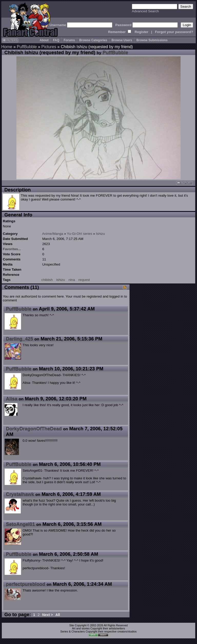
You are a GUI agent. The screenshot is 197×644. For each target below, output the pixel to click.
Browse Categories (93, 40)
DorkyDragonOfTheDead (34, 429)
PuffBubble (27, 47)
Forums (69, 40)
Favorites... (12, 249)
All (58, 615)
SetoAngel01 (20, 524)
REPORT (184, 183)
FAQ (56, 40)
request (84, 280)
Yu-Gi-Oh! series (80, 234)
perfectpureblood (26, 584)
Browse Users (122, 40)
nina (72, 280)
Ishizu (100, 234)
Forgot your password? (174, 32)
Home (7, 47)
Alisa (12, 399)
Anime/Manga (53, 234)
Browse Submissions (152, 40)
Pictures (49, 47)
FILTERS (10, 40)
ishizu (61, 280)
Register (141, 32)
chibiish (47, 280)
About (44, 40)
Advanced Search (145, 11)
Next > (47, 615)
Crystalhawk (20, 494)
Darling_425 (19, 339)
